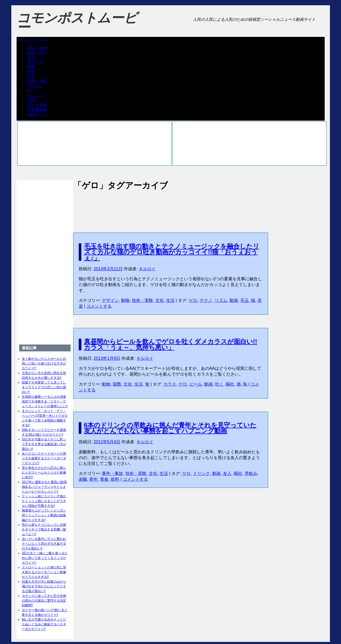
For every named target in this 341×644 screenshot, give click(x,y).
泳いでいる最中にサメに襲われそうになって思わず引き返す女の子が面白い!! (44, 544)
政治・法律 (37, 48)
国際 (31, 67)
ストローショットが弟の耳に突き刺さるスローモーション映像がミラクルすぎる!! (44, 572)
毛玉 (245, 300)
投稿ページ (37, 114)
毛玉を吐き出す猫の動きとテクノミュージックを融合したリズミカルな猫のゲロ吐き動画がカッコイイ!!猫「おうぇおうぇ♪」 (172, 252)
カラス (170, 384)
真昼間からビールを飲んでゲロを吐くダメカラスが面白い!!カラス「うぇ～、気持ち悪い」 (171, 344)
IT (29, 90)
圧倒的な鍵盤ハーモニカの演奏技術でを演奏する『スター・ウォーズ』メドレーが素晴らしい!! (45, 401)
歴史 (31, 72)
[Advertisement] (171, 206)
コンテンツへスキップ (32, 39)
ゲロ (193, 300)
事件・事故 (112, 473)
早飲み (251, 473)
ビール (196, 384)
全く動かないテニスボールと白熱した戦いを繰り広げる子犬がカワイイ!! (44, 363)
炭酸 (83, 479)
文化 (31, 57)
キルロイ (147, 269)
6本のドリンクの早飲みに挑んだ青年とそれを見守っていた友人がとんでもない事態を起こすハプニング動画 (170, 428)
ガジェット (37, 95)
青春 (104, 479)
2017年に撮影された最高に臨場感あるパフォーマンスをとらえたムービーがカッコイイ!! (44, 487)
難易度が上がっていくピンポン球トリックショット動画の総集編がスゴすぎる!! (44, 515)
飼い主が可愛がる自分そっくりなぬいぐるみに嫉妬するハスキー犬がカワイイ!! (44, 624)
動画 (234, 300)
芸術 (31, 100)
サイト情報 (37, 105)
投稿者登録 (37, 109)
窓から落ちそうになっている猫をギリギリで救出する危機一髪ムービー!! (44, 529)
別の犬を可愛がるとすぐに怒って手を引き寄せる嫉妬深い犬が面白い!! (44, 444)
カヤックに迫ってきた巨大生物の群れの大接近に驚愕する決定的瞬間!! (44, 601)
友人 (227, 473)
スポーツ (35, 62)
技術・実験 (37, 81)
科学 (31, 76)
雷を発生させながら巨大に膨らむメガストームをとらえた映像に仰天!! (44, 473)
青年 (93, 479)
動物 (125, 300)
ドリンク (201, 473)
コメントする (99, 306)
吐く (219, 384)
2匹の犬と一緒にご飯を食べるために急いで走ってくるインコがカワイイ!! (45, 558)
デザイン (35, 86)
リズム (221, 300)
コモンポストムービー (77, 23)
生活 (170, 300)
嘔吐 (230, 384)
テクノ (206, 300)
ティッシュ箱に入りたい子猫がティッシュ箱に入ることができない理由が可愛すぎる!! (44, 501)
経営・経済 (37, 53)
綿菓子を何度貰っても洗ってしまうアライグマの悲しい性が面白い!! (44, 387)
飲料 (115, 479)
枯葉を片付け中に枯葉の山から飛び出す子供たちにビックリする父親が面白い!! (44, 586)
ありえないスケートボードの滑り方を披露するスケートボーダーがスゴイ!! (44, 458)
